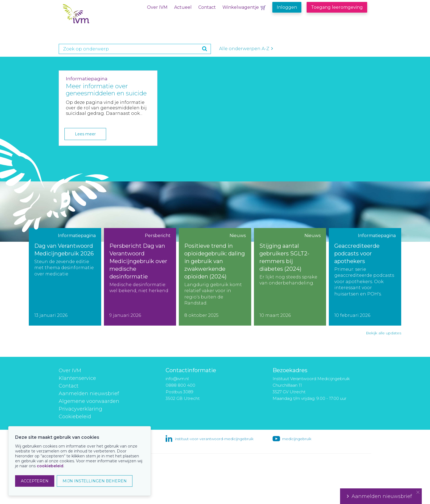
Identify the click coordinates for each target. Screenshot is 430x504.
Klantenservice (77, 378)
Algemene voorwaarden (89, 401)
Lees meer (85, 134)
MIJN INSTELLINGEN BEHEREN (95, 481)
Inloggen (287, 7)
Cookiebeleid (75, 417)
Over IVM (157, 7)
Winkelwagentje (241, 7)
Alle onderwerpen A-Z (246, 49)
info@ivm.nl (177, 379)
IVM (96, 16)
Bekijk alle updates (384, 333)
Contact (207, 7)
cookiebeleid (50, 466)
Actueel (183, 7)
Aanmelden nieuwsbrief (89, 394)
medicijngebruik (297, 439)
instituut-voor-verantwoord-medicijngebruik (214, 439)
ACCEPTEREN (35, 481)
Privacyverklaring (80, 409)
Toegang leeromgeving (337, 7)
